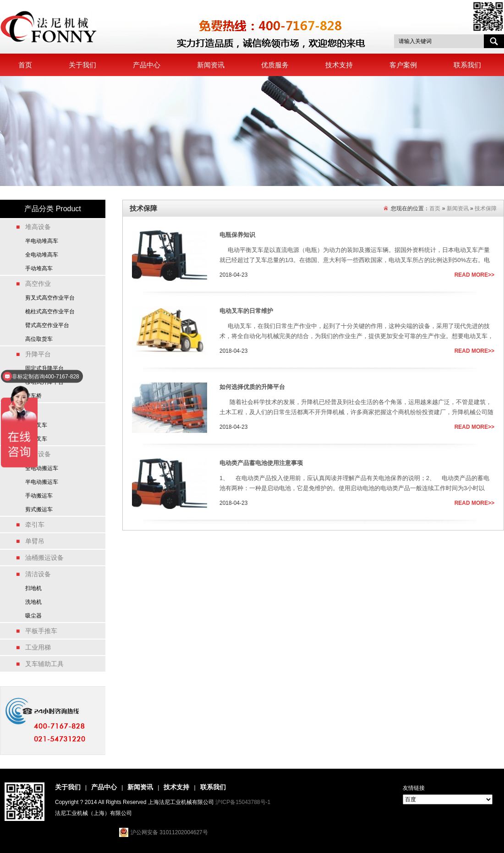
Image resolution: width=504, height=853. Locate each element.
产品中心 (147, 65)
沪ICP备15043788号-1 (243, 802)
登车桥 (33, 396)
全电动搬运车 (42, 468)
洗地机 (33, 602)
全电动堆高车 (42, 255)
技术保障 (486, 208)
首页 (25, 65)
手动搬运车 (39, 496)
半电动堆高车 (42, 241)
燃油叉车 (36, 439)
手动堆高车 (39, 268)
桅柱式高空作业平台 (50, 312)
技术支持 (339, 65)
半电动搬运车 (42, 482)
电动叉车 (36, 425)
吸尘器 (33, 616)
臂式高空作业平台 (47, 325)
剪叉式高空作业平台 (50, 298)
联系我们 (467, 65)
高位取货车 (39, 339)
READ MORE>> (474, 275)
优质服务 (275, 65)
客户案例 (403, 65)
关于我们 (82, 65)
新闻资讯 (211, 65)
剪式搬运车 (39, 509)
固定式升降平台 (44, 368)
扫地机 (33, 588)
